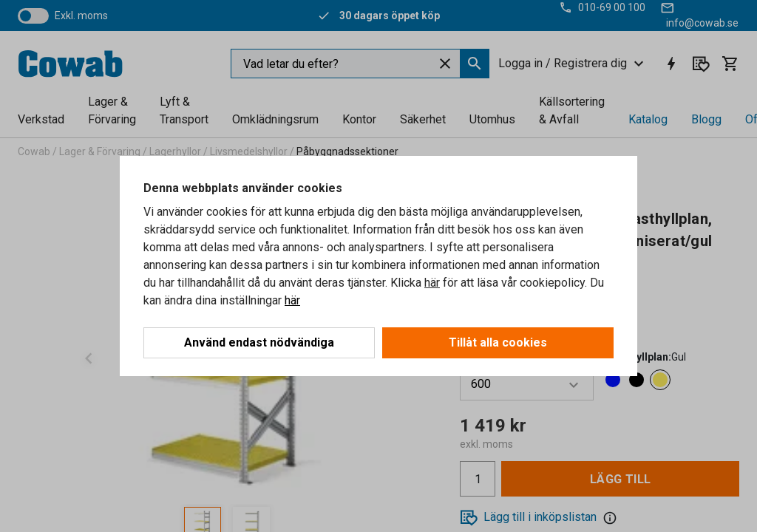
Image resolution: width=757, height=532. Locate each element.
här (432, 283)
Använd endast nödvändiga (259, 342)
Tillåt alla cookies (498, 342)
